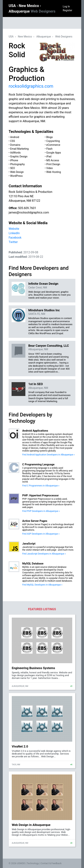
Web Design (17, 172)
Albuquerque (32, 11)
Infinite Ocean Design (43, 284)
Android (15, 137)
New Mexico (29, 6)
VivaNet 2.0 (20, 746)
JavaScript (29, 544)
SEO (12, 168)
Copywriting (53, 141)
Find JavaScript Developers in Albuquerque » (44, 554)
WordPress (16, 176)
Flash (49, 149)
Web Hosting (54, 172)
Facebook (15, 238)
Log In (66, 6)
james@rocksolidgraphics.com (29, 212)
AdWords (15, 153)
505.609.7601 (27, 208)
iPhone (14, 160)
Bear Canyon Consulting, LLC (49, 346)
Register (68, 10)
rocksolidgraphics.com (31, 86)
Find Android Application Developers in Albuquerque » (48, 455)
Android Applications (35, 431)
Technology (33, 863)
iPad (49, 156)
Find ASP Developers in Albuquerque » (41, 534)
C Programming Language (38, 464)
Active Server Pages (35, 521)
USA (13, 6)
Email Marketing (19, 149)
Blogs (50, 137)
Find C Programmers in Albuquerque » (41, 486)
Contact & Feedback (51, 863)
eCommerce (53, 145)
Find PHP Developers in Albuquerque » (41, 511)
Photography (17, 164)
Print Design (53, 164)
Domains (15, 145)
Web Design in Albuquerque (31, 825)
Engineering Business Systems (33, 668)
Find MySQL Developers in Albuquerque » (42, 585)
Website (14, 229)
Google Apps (54, 153)
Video (50, 168)
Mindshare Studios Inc (44, 310)
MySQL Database (33, 564)
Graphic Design (19, 156)
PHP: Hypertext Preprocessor (41, 495)
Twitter (13, 242)
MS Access (53, 160)
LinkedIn (14, 233)
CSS (12, 141)
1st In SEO (36, 384)
